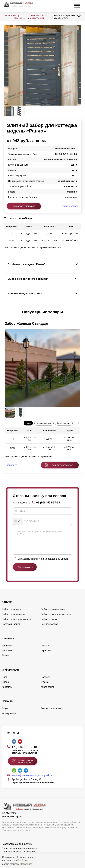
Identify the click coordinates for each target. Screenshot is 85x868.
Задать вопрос (70, 206)
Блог (4, 682)
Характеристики (44, 423)
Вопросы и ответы (51, 713)
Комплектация (64, 423)
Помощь (7, 706)
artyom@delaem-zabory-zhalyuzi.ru (32, 780)
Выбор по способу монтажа (17, 624)
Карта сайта (47, 691)
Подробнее (26, 864)
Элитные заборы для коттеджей (38, 17)
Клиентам (8, 643)
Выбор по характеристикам (56, 619)
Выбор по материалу (13, 619)
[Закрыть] (78, 861)
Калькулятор (9, 718)
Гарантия (46, 655)
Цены (28, 423)
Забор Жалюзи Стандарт (27, 323)
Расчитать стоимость (62, 465)
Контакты (7, 691)
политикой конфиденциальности (50, 563)
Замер (5, 660)
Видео (5, 686)
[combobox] (18, 521)
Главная (6, 16)
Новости (45, 682)
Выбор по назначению (19, 17)
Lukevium (27, 848)
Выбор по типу (49, 624)
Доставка (7, 650)
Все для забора (49, 629)
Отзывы (45, 686)
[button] (5, 312)
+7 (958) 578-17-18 (48, 502)
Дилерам (7, 655)
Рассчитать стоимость (24, 206)
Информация (10, 674)
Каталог (7, 606)
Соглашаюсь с (43, 563)
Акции (5, 713)
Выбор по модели (12, 614)
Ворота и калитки (11, 629)
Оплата (45, 650)
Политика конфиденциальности (19, 853)
